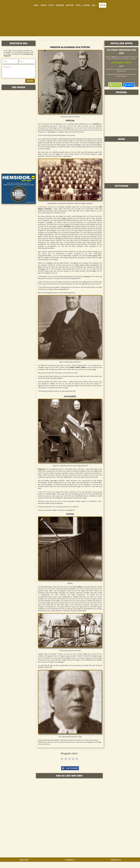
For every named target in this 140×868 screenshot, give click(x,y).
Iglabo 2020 (24, 866)
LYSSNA (86, 5)
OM (93, 5)
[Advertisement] (70, 24)
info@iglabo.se (70, 866)
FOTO (51, 5)
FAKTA (44, 5)
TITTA (78, 5)
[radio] (62, 759)
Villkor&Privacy (116, 866)
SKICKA (30, 81)
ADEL (36, 5)
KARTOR (70, 5)
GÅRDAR (60, 5)
